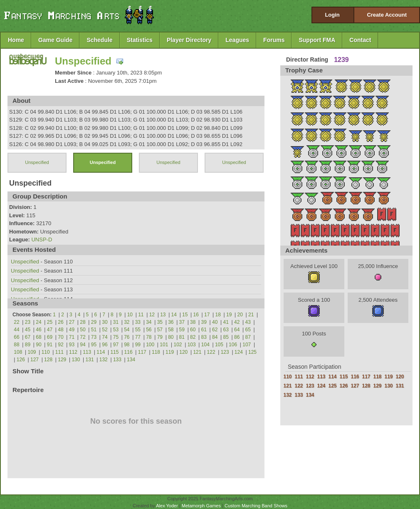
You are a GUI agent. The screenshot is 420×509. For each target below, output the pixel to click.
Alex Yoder (167, 506)
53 (116, 330)
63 (226, 330)
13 (163, 315)
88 (16, 345)
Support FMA (317, 40)
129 (62, 360)
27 (72, 322)
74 (105, 337)
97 (116, 345)
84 (215, 337)
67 (28, 337)
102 (178, 345)
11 (141, 315)
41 (226, 322)
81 (182, 337)
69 (50, 337)
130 (76, 360)
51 (94, 330)
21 (251, 315)
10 (130, 315)
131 (90, 360)
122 (211, 352)
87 (248, 337)
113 (87, 352)
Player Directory (189, 40)
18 (218, 315)
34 (149, 322)
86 (237, 337)
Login (332, 15)
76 (127, 337)
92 (61, 345)
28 (83, 322)
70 (61, 337)
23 (28, 322)
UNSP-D (42, 240)
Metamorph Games (201, 506)
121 (197, 352)
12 (152, 315)
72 (83, 337)
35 (160, 322)
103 (192, 345)
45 (28, 330)
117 (142, 352)
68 (38, 337)
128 (48, 360)
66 (16, 337)
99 (138, 345)
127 (35, 360)
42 (237, 322)
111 (59, 352)
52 (105, 330)
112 (73, 352)
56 (149, 330)
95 (94, 345)
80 (171, 337)
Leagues (237, 40)
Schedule (99, 40)
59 (182, 330)
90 (38, 345)
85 (226, 337)
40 (215, 322)
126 (21, 360)
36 (171, 322)
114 (101, 352)
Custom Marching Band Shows (256, 506)
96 (105, 345)
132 (104, 360)
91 (50, 345)
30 (105, 322)
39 (204, 322)
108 (18, 352)
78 (149, 337)
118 (156, 352)
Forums (274, 40)
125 (252, 352)
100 (150, 345)
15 (185, 315)
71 (72, 337)
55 (138, 330)
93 (72, 345)
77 (138, 337)
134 (131, 360)
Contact (360, 40)
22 (16, 322)
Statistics (140, 40)
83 (204, 337)
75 (116, 337)
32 (127, 322)
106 (233, 345)
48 (61, 330)
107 (247, 345)
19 (229, 315)
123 (225, 352)
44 (16, 330)
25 (50, 322)
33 (138, 322)
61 (204, 330)
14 (174, 315)
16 (196, 315)
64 (237, 330)
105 (219, 345)
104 (205, 345)
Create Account (387, 15)
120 (183, 352)
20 (240, 315)
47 (50, 330)
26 (61, 322)
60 (193, 330)
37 (182, 322)
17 (207, 315)
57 (160, 330)
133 (117, 360)
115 (114, 352)
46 (38, 330)
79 (160, 337)
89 (28, 345)
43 (248, 322)
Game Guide (55, 40)
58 (171, 330)
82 (193, 337)
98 (127, 345)
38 (193, 322)
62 (215, 330)
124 (239, 352)
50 (83, 330)
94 (83, 345)
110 (46, 352)
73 (94, 337)
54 (127, 330)
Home (16, 40)
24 (38, 322)
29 (94, 322)
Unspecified (83, 61)
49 (72, 330)
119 (170, 352)
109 (32, 352)
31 (116, 322)
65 (248, 330)
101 (164, 345)
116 (128, 352)
